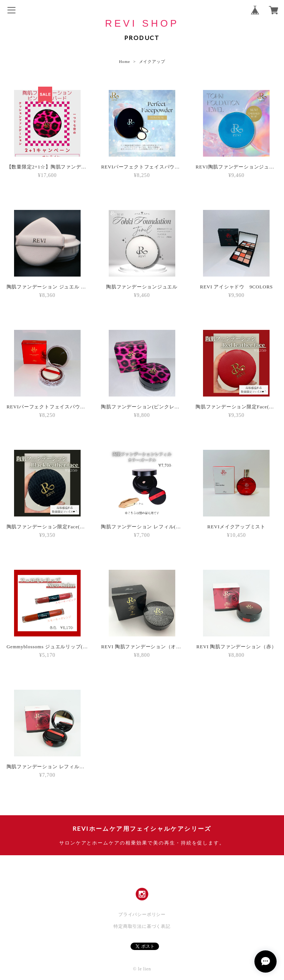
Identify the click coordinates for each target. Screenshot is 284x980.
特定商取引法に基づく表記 (142, 926)
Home (125, 61)
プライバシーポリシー (142, 914)
